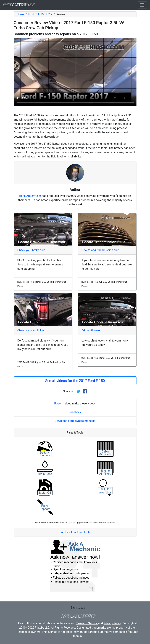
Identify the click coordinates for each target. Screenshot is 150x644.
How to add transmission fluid (100, 250)
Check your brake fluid (31, 250)
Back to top (78, 608)
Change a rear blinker (31, 330)
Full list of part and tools (75, 532)
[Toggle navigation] (142, 5)
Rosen (58, 403)
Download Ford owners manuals (75, 421)
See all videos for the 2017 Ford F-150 (75, 381)
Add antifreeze (91, 330)
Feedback (75, 412)
